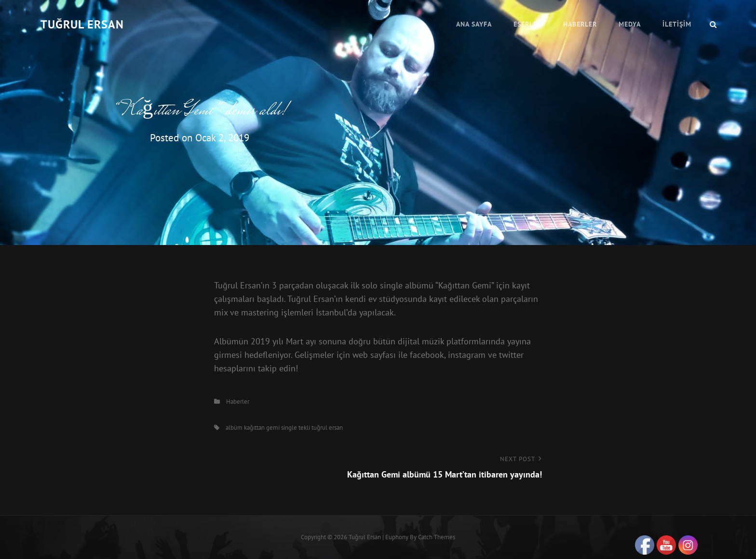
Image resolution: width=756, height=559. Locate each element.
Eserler (527, 24)
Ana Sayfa (474, 24)
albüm (234, 428)
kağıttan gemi (262, 428)
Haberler (580, 24)
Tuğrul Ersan (82, 24)
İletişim (677, 24)
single (289, 428)
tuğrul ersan (327, 428)
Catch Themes (437, 537)
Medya (630, 24)
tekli (304, 428)
